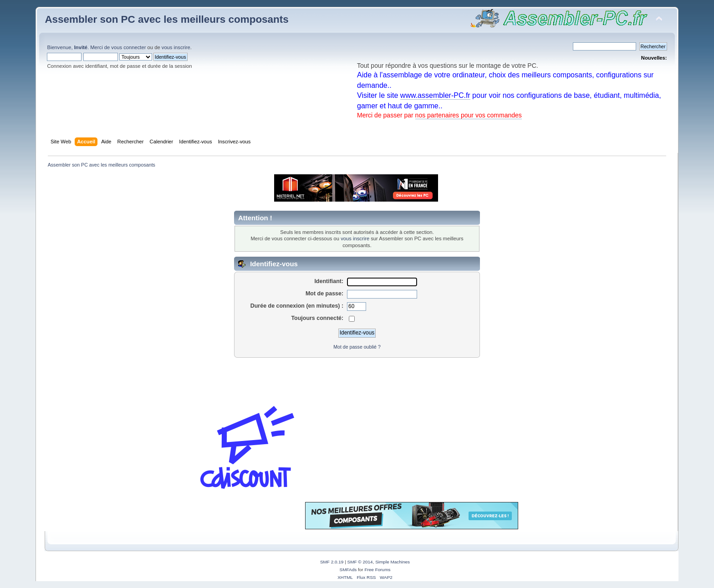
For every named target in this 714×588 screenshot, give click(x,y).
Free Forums (377, 570)
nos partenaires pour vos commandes (469, 115)
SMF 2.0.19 (332, 562)
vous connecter (128, 47)
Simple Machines (393, 562)
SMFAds (348, 570)
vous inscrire (176, 47)
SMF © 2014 (360, 562)
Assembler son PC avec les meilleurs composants (166, 19)
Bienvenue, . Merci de (79, 47)
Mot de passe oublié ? (357, 347)
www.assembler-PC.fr (435, 95)
